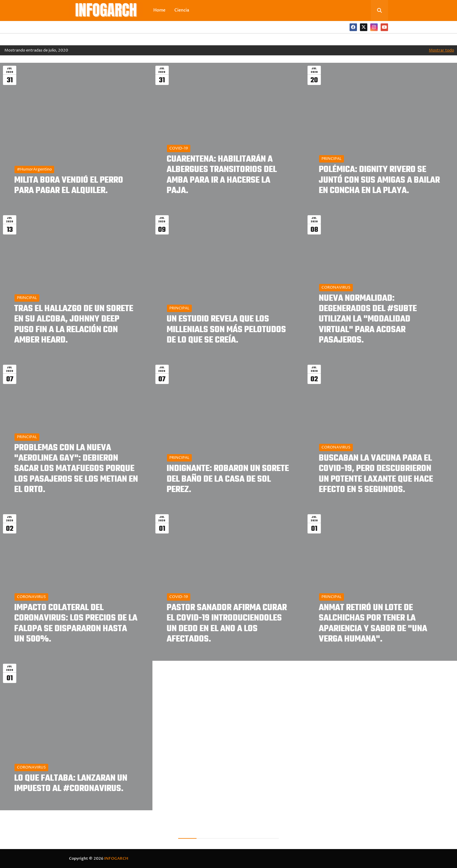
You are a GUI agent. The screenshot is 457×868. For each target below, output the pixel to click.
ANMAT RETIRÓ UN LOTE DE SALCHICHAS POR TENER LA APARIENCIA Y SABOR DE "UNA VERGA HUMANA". (373, 624)
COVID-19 (179, 148)
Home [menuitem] (159, 10)
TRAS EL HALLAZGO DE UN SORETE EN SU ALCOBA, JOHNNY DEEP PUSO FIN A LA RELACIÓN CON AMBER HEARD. (74, 325)
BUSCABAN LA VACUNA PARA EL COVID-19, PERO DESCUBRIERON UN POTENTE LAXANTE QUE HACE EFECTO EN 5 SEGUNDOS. (376, 474)
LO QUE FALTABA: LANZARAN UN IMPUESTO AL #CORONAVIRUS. (71, 784)
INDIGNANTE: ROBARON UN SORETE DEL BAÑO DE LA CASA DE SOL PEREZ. (228, 479)
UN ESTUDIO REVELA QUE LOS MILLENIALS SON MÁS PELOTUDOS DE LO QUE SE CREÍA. (226, 330)
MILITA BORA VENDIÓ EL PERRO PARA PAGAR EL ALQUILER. (69, 186)
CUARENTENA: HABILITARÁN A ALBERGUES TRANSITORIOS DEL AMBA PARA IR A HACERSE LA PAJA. (222, 175)
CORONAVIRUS (336, 287)
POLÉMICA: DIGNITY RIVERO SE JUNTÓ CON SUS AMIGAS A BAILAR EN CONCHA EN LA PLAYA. (379, 180)
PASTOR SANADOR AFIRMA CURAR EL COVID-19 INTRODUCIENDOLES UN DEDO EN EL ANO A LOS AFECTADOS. (227, 624)
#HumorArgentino (34, 169)
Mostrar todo (441, 50)
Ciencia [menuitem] (182, 10)
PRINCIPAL (332, 159)
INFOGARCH (116, 859)
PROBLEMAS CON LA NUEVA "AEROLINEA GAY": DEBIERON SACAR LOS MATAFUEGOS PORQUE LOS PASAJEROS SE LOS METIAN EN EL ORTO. (76, 469)
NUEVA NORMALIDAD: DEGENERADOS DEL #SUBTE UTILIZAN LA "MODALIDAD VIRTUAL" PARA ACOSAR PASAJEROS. (368, 319)
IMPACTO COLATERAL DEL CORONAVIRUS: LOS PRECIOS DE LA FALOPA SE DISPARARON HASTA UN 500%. (76, 624)
